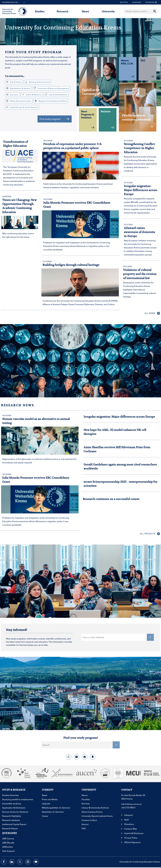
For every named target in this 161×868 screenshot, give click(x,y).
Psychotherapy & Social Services (22, 107)
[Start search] (155, 11)
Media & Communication (19, 101)
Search (46, 745)
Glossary (136, 2)
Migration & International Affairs (50, 101)
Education (12, 95)
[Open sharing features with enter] (69, 757)
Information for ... (14, 3)
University (108, 11)
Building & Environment (38, 82)
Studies (40, 11)
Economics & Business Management (51, 88)
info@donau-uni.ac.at (131, 804)
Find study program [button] (55, 119)
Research (63, 11)
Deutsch (124, 2)
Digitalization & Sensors (18, 88)
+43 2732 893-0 (128, 808)
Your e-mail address (93, 637)
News (85, 11)
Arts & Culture (14, 82)
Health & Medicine (32, 95)
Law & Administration (56, 95)
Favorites (150, 2)
